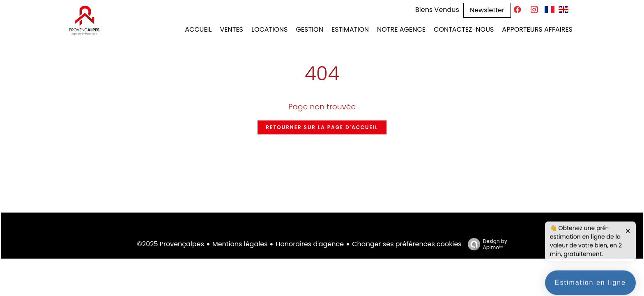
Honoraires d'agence (310, 244)
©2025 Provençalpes (170, 244)
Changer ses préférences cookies (407, 244)
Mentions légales (240, 244)
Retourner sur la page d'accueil (322, 127)
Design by (485, 244)
